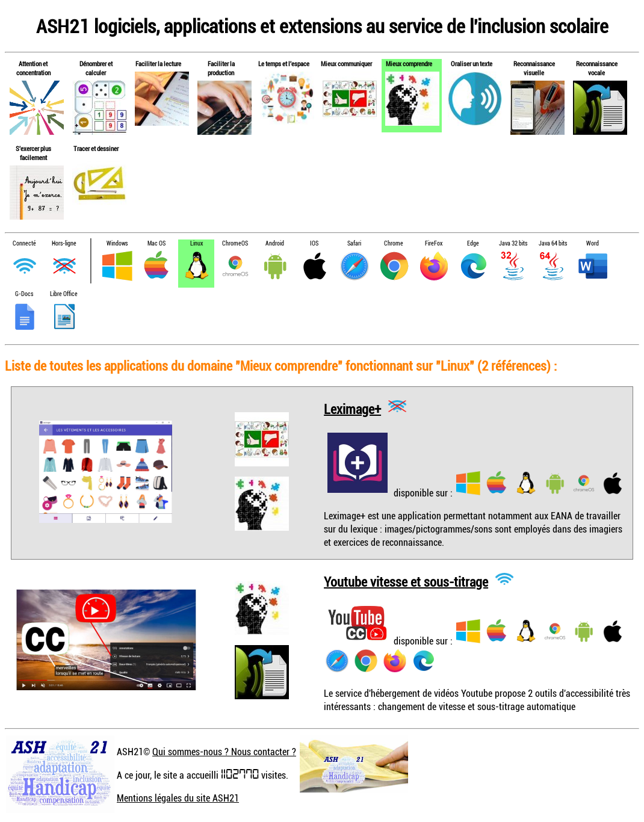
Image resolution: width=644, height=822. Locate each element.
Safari (354, 243)
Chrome (394, 243)
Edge (473, 243)
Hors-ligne (64, 243)
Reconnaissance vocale (597, 68)
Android (275, 243)
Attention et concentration (33, 68)
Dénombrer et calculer (96, 68)
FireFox (434, 243)
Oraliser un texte (472, 63)
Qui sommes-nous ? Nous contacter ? (224, 752)
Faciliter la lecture (158, 63)
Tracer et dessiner (96, 148)
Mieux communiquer (346, 63)
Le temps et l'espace (284, 63)
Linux (197, 243)
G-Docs (24, 294)
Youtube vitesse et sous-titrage (406, 581)
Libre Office (64, 294)
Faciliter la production (221, 68)
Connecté (24, 243)
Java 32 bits (513, 243)
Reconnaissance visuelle (534, 68)
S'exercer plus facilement (33, 153)
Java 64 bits (553, 243)
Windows (117, 243)
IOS (314, 243)
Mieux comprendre (409, 63)
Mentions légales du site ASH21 (178, 798)
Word (593, 243)
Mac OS (156, 243)
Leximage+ (352, 408)
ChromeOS (235, 243)
